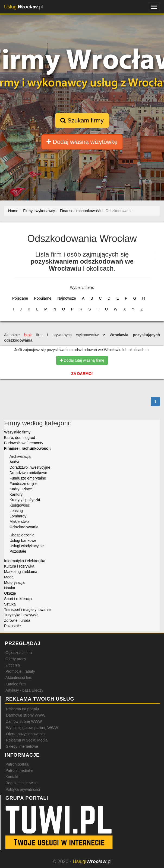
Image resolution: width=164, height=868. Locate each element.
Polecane (20, 298)
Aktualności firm (19, 678)
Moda (9, 577)
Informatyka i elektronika (25, 561)
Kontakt (12, 777)
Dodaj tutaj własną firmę (82, 360)
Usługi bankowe (23, 540)
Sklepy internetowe (22, 746)
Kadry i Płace (21, 489)
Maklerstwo (19, 522)
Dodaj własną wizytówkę (82, 142)
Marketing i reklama (21, 572)
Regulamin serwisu (21, 783)
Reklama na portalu (22, 709)
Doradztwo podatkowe (28, 473)
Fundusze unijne (23, 484)
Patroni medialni (19, 770)
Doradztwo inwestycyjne (30, 467)
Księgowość (20, 505)
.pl (23, 7)
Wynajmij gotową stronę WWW (32, 728)
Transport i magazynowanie (27, 610)
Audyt (14, 462)
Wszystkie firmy (17, 432)
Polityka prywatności (23, 789)
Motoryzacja (14, 582)
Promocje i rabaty (20, 671)
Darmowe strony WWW (26, 715)
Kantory (16, 494)
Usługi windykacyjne (27, 546)
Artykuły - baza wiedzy (24, 690)
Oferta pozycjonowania (25, 734)
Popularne (43, 298)
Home (13, 211)
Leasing (16, 511)
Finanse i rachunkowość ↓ (28, 448)
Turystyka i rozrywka (21, 615)
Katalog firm (16, 684)
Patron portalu (17, 764)
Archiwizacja (20, 456)
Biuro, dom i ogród (20, 438)
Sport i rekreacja (18, 599)
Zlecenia (13, 665)
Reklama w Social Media (27, 740)
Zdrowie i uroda (17, 620)
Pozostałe (18, 551)
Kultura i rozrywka (19, 566)
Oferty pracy (16, 659)
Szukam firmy (82, 120)
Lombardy (18, 516)
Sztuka (10, 604)
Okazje (10, 593)
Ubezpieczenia (22, 535)
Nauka (10, 588)
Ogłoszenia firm (19, 653)
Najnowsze (67, 298)
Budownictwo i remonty (24, 443)
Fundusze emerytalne (28, 478)
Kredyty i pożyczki (25, 500)
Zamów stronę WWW (24, 721)
